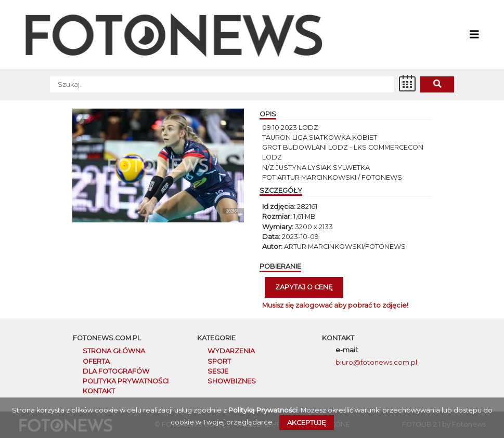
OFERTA (96, 361)
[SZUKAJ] (222, 84)
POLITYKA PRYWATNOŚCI (126, 381)
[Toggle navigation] (474, 34)
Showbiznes (232, 381)
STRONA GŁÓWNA (114, 351)
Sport (219, 361)
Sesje (218, 371)
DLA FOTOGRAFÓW (116, 371)
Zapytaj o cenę (304, 287)
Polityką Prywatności (263, 410)
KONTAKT (99, 391)
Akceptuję (307, 423)
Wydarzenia (231, 351)
